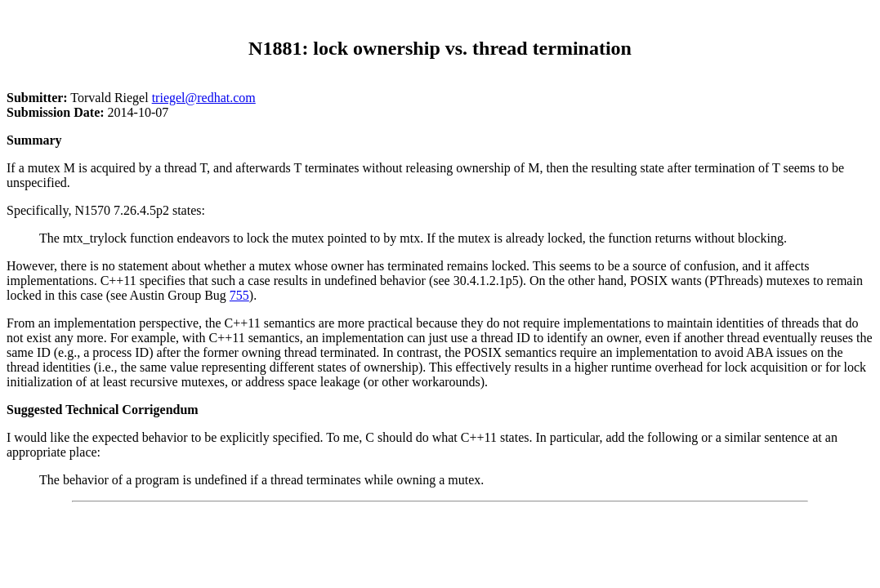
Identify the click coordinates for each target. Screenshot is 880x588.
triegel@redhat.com (204, 98)
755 (239, 295)
